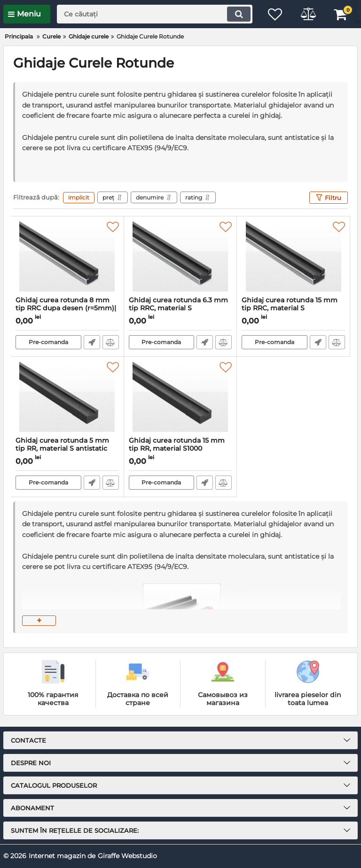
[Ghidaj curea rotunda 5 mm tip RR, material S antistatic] (67, 397)
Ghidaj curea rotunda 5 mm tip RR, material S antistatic (67, 449)
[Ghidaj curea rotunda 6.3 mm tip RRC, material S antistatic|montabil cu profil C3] (180, 256)
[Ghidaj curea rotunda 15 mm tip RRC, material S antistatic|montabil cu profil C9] (293, 256)
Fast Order (92, 342)
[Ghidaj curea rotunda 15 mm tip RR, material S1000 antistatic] (180, 397)
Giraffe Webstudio (127, 856)
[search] (155, 14)
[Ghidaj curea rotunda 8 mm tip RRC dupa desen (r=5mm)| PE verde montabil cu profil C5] (67, 256)
